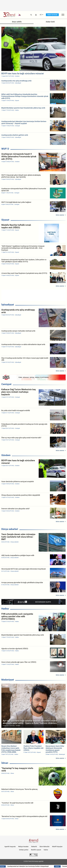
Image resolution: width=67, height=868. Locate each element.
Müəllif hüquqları (57, 847)
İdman (5, 763)
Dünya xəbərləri (10, 529)
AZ (41, 15)
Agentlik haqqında (10, 847)
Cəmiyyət (6, 384)
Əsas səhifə (17, 22)
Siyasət (5, 220)
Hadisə (5, 609)
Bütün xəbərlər (60, 215)
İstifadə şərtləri (24, 850)
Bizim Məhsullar (45, 847)
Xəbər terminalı (52, 15)
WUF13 (5, 149)
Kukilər (46, 850)
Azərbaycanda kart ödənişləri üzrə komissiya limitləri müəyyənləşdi (33, 866)
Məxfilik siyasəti (36, 850)
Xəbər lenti (50, 22)
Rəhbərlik (34, 847)
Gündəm (6, 455)
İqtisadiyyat (8, 305)
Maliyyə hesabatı (23, 847)
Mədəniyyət (8, 680)
